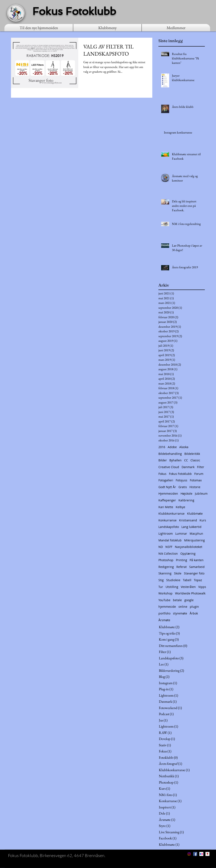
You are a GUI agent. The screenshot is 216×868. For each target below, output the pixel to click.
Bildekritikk (192, 454)
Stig (161, 580)
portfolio (164, 613)
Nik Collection (168, 554)
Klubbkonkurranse (171, 513)
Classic (195, 460)
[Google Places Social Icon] (207, 854)
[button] (107, 28)
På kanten (197, 560)
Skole (178, 573)
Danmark (188, 467)
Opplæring (188, 554)
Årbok (194, 613)
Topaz (198, 580)
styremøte (180, 613)
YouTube (164, 600)
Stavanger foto (194, 573)
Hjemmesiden (168, 493)
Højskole (186, 493)
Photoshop (166, 560)
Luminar (181, 533)
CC (186, 460)
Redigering (166, 567)
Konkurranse (167, 520)
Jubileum (201, 493)
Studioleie (173, 580)
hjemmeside (167, 607)
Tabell (187, 580)
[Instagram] (189, 854)
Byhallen (175, 460)
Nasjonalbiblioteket (189, 547)
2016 (162, 447)
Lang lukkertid (191, 527)
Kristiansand (188, 520)
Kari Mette (166, 507)
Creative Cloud (169, 467)
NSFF (169, 547)
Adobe (172, 447)
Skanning (165, 573)
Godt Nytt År (167, 487)
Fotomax (196, 480)
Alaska (184, 447)
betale (177, 600)
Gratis (183, 487)
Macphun (196, 533)
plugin (194, 607)
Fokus (162, 474)
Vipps (202, 587)
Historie (195, 487)
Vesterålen (188, 587)
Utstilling (172, 587)
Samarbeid (197, 567)
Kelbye (180, 507)
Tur (161, 587)
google (189, 600)
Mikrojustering (194, 540)
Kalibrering (186, 500)
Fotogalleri (166, 480)
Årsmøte (164, 620)
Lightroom (166, 533)
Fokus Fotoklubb (180, 474)
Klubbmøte (195, 513)
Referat (182, 567)
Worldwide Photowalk (190, 593)
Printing (182, 560)
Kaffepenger (167, 500)
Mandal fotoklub (170, 540)
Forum (199, 474)
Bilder (163, 460)
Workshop (165, 593)
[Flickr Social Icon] (201, 854)
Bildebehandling (170, 454)
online (183, 607)
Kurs (203, 520)
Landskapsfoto (169, 527)
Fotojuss (182, 480)
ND (161, 547)
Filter (201, 467)
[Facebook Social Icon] (195, 854)
